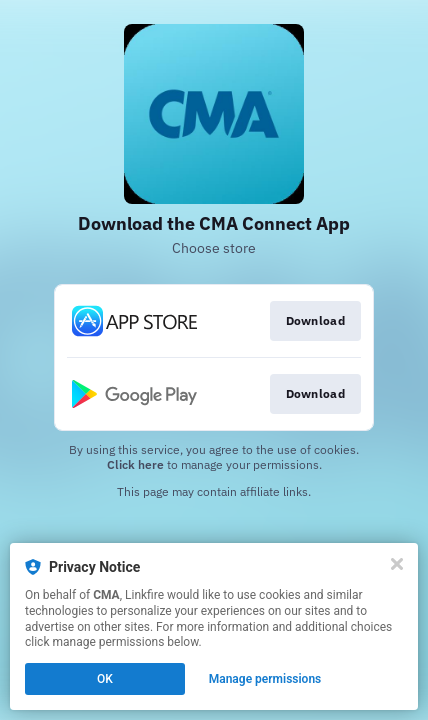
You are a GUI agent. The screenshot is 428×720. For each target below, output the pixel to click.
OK (105, 679)
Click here (135, 464)
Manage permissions (265, 679)
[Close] (397, 564)
